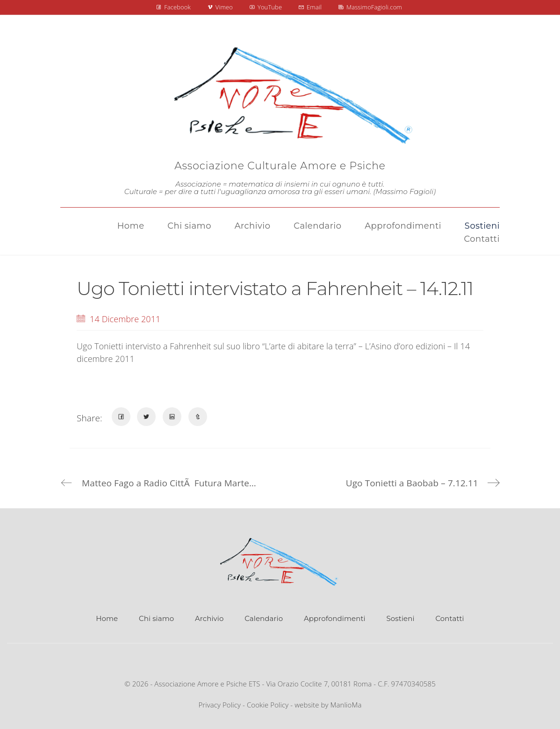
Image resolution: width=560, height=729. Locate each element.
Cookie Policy (268, 705)
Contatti (449, 618)
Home (107, 618)
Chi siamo (156, 618)
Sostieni (401, 618)
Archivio (209, 618)
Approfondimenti (335, 618)
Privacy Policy (219, 705)
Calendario (264, 618)
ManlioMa (346, 705)
